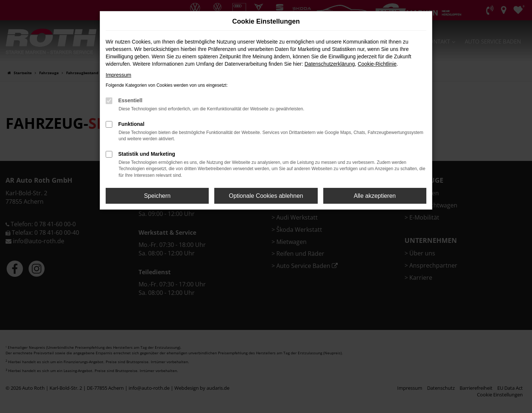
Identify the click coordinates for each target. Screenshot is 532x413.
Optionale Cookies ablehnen (266, 196)
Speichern (157, 196)
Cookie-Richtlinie (377, 64)
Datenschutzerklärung (330, 64)
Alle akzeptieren (375, 196)
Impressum (118, 75)
